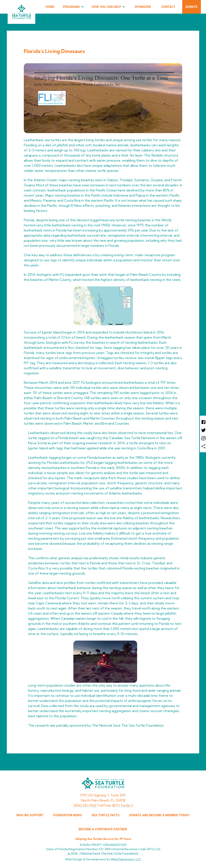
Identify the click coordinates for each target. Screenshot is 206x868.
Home (50, 7)
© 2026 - (103, 853)
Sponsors (143, 7)
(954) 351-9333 (85, 805)
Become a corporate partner (103, 829)
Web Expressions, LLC (126, 859)
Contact (168, 7)
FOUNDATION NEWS (67, 815)
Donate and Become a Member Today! (159, 815)
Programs (74, 7)
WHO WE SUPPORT (30, 815)
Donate (192, 7)
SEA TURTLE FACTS (106, 815)
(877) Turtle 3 (122, 805)
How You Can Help (109, 7)
